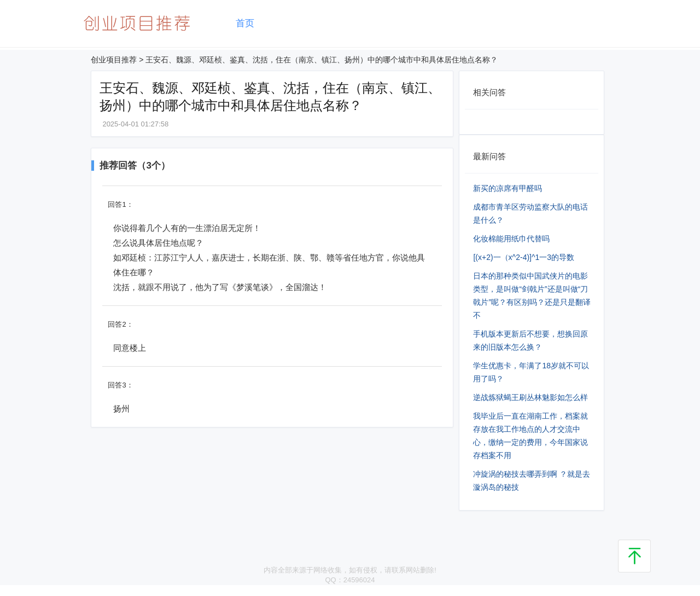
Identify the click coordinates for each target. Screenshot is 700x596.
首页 (245, 23)
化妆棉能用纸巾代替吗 (511, 239)
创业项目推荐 (114, 60)
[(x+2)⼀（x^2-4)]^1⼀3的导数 (524, 257)
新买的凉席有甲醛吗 (507, 188)
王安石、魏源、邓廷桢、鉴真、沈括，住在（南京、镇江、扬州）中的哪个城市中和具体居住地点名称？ (322, 60)
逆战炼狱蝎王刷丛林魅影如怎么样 (530, 397)
